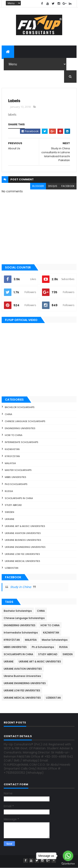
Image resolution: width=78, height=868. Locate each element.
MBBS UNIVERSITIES (15, 477)
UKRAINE (10, 519)
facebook (68, 186)
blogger (38, 186)
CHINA (8, 414)
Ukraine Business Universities (23, 540)
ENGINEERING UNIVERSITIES (20, 428)
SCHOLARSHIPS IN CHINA (19, 498)
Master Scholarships (18, 470)
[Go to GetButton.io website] (68, 864)
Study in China (21, 587)
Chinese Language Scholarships (25, 421)
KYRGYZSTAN (12, 456)
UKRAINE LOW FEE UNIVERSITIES (22, 554)
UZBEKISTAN (12, 568)
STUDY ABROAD (13, 505)
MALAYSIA (10, 463)
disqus (53, 186)
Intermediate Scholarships (22, 442)
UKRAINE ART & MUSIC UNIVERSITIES (25, 526)
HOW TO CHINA (14, 435)
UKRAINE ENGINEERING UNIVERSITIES (25, 547)
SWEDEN (9, 512)
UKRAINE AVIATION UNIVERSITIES (23, 533)
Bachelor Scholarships (20, 407)
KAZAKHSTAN (12, 449)
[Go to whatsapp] (68, 856)
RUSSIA (9, 491)
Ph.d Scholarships (16, 484)
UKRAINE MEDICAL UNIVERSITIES (22, 561)
